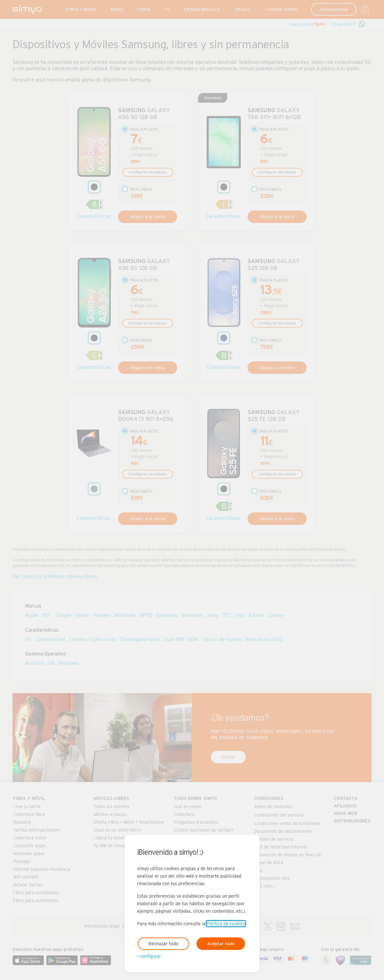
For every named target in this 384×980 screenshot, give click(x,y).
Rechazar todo (163, 944)
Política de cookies (226, 924)
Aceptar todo (221, 944)
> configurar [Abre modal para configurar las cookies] (149, 956)
